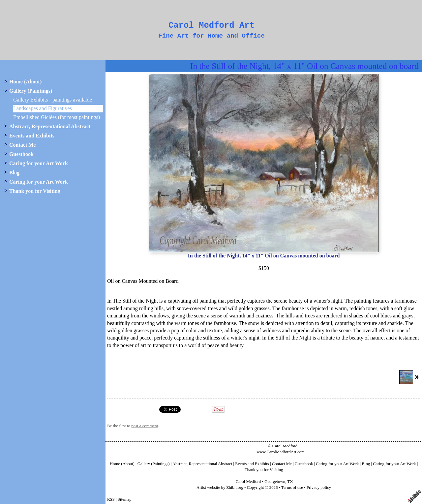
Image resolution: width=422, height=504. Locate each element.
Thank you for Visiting (35, 191)
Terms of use (292, 488)
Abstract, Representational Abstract (50, 126)
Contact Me (22, 145)
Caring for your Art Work (39, 163)
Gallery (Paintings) (31, 91)
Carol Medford (248, 482)
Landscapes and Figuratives (43, 108)
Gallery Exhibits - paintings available (53, 100)
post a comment (145, 426)
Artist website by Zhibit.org (220, 488)
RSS (111, 499)
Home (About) (25, 82)
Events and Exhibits (32, 136)
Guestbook (21, 154)
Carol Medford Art (211, 26)
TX (290, 482)
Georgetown (275, 482)
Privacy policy (319, 488)
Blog (14, 173)
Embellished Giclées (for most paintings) (57, 117)
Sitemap (125, 499)
